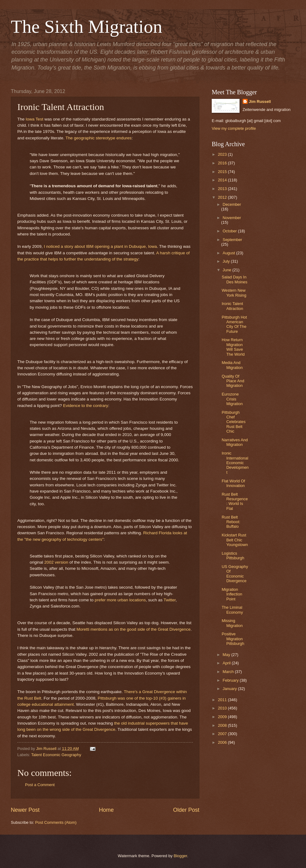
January (230, 689)
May (227, 655)
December (232, 204)
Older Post (186, 810)
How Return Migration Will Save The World (233, 347)
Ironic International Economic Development (235, 463)
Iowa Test (34, 119)
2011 (223, 700)
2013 (223, 189)
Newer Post (25, 810)
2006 (223, 742)
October (230, 231)
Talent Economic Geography (56, 755)
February (231, 680)
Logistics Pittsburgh (233, 556)
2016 (223, 163)
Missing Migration (232, 623)
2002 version (56, 562)
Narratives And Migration (235, 442)
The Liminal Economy (232, 610)
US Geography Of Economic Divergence (235, 574)
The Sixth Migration (87, 27)
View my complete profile (234, 128)
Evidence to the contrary (86, 406)
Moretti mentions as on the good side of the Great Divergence (134, 629)
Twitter (170, 600)
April (227, 663)
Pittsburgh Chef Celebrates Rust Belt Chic (234, 422)
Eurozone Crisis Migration (232, 399)
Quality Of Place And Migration (233, 381)
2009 (223, 717)
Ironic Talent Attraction (232, 306)
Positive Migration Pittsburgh (233, 639)
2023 (223, 154)
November (232, 218)
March (229, 672)
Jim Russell (260, 102)
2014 (223, 180)
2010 (223, 708)
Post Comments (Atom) (56, 822)
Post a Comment (40, 785)
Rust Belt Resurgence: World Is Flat (235, 501)
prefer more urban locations (120, 600)
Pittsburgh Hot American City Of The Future (234, 324)
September (232, 240)
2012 (223, 197)
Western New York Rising (234, 293)
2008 (223, 725)
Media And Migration (232, 365)
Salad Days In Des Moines (234, 279)
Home (106, 810)
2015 (223, 172)
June (227, 270)
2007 (223, 734)
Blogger (181, 856)
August (229, 253)
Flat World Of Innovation (233, 483)
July (227, 261)
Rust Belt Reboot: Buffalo (231, 522)
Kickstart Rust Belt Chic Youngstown (235, 540)
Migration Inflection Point (232, 594)
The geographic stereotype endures (98, 138)
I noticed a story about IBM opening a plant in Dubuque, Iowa (100, 246)
